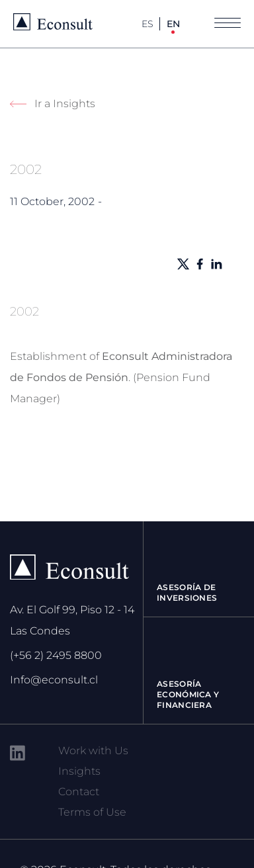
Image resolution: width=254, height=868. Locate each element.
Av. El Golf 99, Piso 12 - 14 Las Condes (72, 620)
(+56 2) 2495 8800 (56, 655)
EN (173, 24)
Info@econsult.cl (54, 680)
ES (148, 24)
